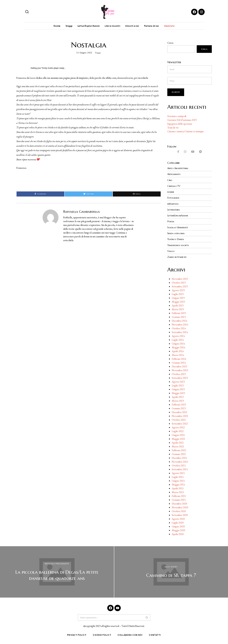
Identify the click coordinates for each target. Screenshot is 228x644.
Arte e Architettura (179, 169)
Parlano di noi (154, 26)
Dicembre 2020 (179, 504)
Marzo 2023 (178, 401)
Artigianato (175, 175)
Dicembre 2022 (179, 413)
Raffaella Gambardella (82, 213)
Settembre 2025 (180, 287)
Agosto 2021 (178, 474)
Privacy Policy (77, 636)
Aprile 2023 (178, 397)
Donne (53, 26)
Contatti (155, 636)
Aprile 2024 (178, 352)
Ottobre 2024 (179, 329)
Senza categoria (177, 234)
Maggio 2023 (178, 394)
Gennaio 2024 (179, 363)
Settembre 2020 (180, 516)
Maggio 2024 (178, 348)
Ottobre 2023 (179, 375)
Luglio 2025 (178, 295)
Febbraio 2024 (179, 359)
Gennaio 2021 (179, 500)
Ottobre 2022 (179, 420)
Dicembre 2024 (179, 321)
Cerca (170, 44)
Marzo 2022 (178, 447)
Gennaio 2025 (179, 317)
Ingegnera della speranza (180, 125)
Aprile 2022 (178, 443)
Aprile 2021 (178, 489)
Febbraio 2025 (179, 314)
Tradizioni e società (179, 246)
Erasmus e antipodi (177, 117)
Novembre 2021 (180, 462)
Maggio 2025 (178, 302)
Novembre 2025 (180, 279)
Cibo (170, 181)
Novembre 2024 (180, 325)
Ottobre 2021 (179, 466)
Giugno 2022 (178, 435)
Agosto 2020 (178, 519)
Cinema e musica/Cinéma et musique (185, 132)
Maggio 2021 (178, 485)
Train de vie (173, 128)
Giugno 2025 (178, 298)
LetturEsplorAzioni (179, 216)
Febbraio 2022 (179, 451)
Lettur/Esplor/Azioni (87, 26)
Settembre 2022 (180, 424)
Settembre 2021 (180, 470)
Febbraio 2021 (179, 496)
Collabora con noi (130, 636)
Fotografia (174, 199)
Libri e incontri (112, 26)
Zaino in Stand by (178, 257)
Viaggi (66, 26)
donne (171, 193)
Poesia (171, 222)
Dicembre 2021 (179, 458)
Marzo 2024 (178, 355)
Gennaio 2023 (179, 409)
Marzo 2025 (178, 310)
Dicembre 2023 (179, 367)
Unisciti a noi (134, 26)
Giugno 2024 (178, 344)
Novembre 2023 (180, 371)
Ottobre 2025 (179, 283)
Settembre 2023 (180, 378)
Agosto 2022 (178, 428)
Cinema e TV (175, 187)
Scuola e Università (179, 228)
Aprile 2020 (178, 535)
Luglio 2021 (178, 477)
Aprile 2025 (178, 306)
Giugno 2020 (178, 527)
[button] (27, 12)
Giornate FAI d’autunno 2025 (182, 121)
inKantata (173, 204)
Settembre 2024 (180, 333)
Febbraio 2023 (179, 405)
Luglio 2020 (178, 523)
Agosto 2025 (178, 291)
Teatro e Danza (177, 240)
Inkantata (173, 26)
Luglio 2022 (178, 432)
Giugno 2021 (178, 481)
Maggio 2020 (178, 531)
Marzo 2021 (178, 493)
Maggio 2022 (178, 439)
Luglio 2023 (178, 386)
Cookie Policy (102, 636)
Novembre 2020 (180, 508)
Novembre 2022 (180, 416)
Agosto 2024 (178, 336)
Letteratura (174, 210)
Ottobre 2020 (179, 512)
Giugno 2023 (178, 390)
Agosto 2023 (178, 382)
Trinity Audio (47, 69)
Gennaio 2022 (179, 455)
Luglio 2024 (178, 340)
